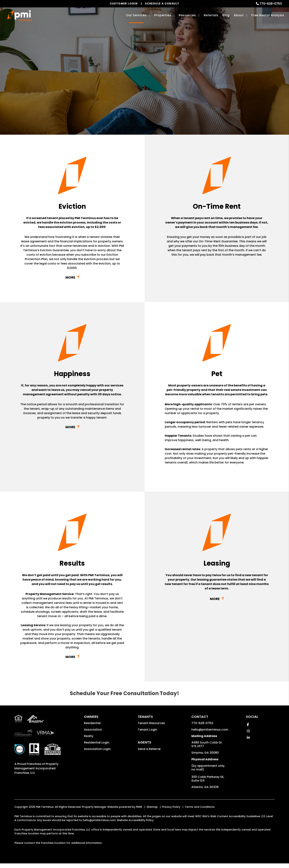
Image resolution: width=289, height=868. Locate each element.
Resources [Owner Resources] (187, 15)
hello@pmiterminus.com (210, 730)
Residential (92, 723)
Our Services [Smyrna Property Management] (136, 15)
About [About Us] (239, 15)
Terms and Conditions (200, 807)
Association (93, 730)
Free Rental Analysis (268, 15)
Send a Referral (149, 749)
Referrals (211, 15)
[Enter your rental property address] (131, 94)
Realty (89, 736)
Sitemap (152, 807)
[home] (20, 16)
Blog (226, 15)
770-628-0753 (271, 4)
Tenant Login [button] (147, 730)
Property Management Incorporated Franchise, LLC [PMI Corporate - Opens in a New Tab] (36, 768)
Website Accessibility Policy (135, 820)
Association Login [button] (97, 749)
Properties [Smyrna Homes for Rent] (163, 15)
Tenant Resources (151, 723)
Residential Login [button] (97, 742)
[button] (248, 725)
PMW (139, 807)
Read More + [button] (72, 277)
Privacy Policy (171, 807)
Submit (178, 94)
